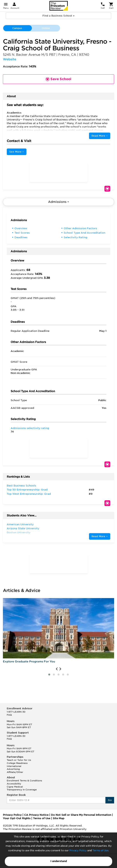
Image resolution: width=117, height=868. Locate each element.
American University (20, 524)
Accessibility (14, 784)
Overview (21, 228)
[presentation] (57, 669)
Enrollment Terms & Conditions (24, 781)
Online (46, 28)
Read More (100, 136)
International (14, 766)
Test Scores (22, 233)
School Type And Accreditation (84, 233)
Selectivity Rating (75, 237)
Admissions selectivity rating (30, 428)
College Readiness (17, 763)
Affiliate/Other (15, 772)
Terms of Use (100, 850)
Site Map (58, 818)
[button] (49, 675)
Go (110, 800)
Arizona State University (23, 528)
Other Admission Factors (80, 228)
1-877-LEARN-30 (16, 712)
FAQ (9, 715)
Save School (107, 189)
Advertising (13, 769)
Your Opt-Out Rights (17, 818)
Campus (17, 28)
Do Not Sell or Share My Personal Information (81, 815)
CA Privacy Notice (36, 815)
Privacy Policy (78, 850)
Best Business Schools (21, 486)
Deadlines (21, 237)
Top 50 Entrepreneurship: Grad (27, 490)
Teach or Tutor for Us (19, 760)
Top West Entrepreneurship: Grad (29, 494)
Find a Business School (58, 16)
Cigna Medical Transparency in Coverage (22, 788)
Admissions (58, 202)
